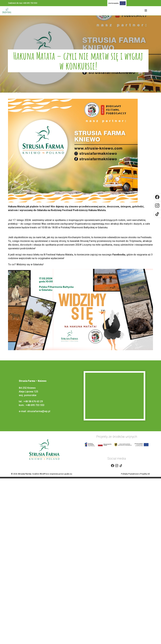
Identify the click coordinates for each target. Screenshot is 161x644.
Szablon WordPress (41, 474)
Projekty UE (145, 474)
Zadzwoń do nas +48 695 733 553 (23, 3)
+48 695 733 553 (35, 405)
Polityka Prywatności (130, 474)
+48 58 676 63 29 (33, 401)
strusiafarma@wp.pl (39, 411)
